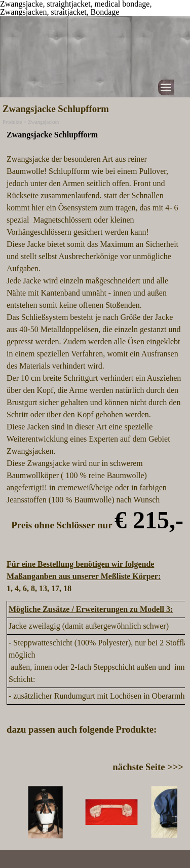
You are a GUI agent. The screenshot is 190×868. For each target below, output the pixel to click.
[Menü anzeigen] (166, 87)
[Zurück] (11, 812)
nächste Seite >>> (148, 767)
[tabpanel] (95, 362)
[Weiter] (179, 812)
